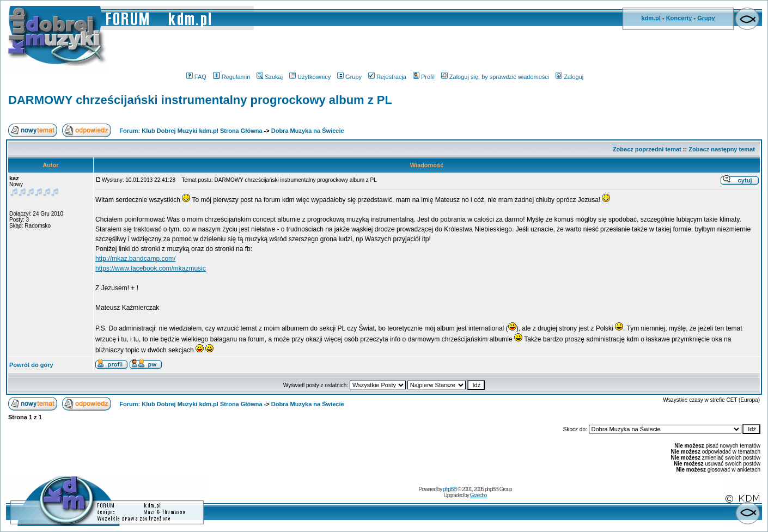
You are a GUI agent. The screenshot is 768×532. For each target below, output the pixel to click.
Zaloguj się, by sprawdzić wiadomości (495, 77)
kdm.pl (651, 18)
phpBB (450, 489)
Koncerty (679, 18)
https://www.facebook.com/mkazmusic (151, 268)
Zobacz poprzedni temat (647, 149)
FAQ (196, 77)
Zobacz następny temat (722, 149)
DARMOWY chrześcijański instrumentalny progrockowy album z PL (200, 100)
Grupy (706, 18)
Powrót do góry (31, 365)
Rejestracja (387, 77)
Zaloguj (569, 77)
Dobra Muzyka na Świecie (308, 131)
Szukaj (270, 77)
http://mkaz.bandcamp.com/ (135, 259)
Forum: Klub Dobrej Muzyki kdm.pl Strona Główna (191, 131)
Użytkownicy (310, 77)
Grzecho (479, 495)
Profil (424, 77)
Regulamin (232, 77)
